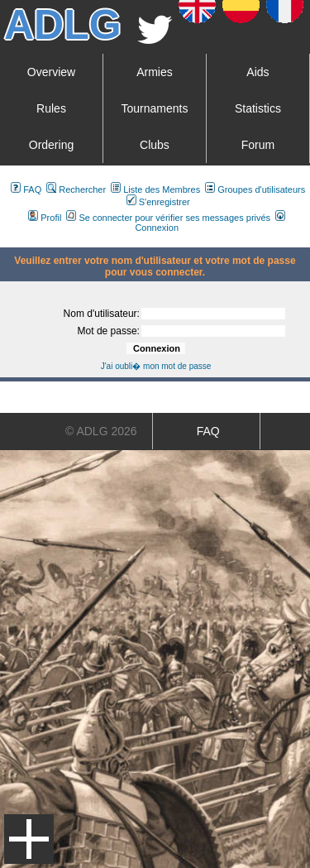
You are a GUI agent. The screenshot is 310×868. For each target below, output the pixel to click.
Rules (51, 108)
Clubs (155, 145)
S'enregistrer (158, 202)
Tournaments (155, 108)
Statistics (258, 108)
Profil (45, 218)
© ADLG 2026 (101, 431)
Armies (155, 72)
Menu (29, 839)
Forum (258, 145)
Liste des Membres (155, 189)
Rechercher (76, 189)
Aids (258, 72)
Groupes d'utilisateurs (255, 189)
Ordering (51, 145)
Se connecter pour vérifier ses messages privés (168, 218)
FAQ (26, 189)
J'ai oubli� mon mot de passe (156, 366)
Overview (51, 72)
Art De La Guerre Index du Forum (7, 241)
